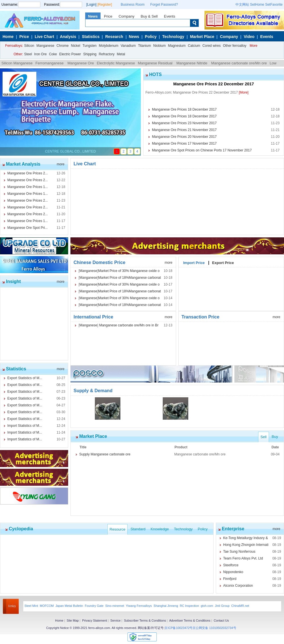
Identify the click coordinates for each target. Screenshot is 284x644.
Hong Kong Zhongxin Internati (246, 545)
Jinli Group (222, 606)
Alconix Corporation (238, 586)
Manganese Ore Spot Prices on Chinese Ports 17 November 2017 (202, 150)
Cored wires (212, 46)
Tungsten (89, 46)
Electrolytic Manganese (116, 63)
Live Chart (44, 37)
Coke (53, 54)
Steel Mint (31, 606)
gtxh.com (207, 606)
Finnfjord (230, 579)
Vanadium (128, 46)
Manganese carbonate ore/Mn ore (238, 63)
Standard (138, 529)
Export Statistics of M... (25, 378)
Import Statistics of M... (25, 426)
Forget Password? (164, 5)
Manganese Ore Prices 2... (28, 173)
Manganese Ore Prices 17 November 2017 (184, 143)
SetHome (257, 5)
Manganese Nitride (192, 63)
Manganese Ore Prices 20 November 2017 (184, 137)
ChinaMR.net (240, 606)
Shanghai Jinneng (166, 606)
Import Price (194, 262)
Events (170, 16)
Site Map (73, 620)
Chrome (63, 46)
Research (114, 37)
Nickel (76, 46)
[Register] (105, 5)
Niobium (159, 46)
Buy (275, 437)
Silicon (29, 46)
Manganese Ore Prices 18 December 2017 (184, 109)
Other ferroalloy (235, 46)
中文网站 (242, 5)
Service (116, 620)
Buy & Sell (149, 16)
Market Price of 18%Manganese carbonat (130, 278)
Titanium (145, 46)
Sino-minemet (115, 606)
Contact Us (221, 620)
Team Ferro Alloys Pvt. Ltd (243, 558)
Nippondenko (233, 572)
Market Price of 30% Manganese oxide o (129, 271)
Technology (173, 37)
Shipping (90, 54)
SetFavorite (274, 5)
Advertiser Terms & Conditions (190, 620)
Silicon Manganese (17, 63)
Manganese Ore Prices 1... (28, 187)
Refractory (107, 54)
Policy (151, 37)
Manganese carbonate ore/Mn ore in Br (128, 325)
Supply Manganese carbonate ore (105, 454)
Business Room (133, 5)
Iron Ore (40, 54)
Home (8, 37)
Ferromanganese (50, 63)
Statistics (91, 37)
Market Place (202, 37)
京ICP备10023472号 (178, 628)
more (61, 164)
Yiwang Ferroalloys (139, 606)
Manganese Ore (81, 63)
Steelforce (231, 565)
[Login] (91, 5)
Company (127, 16)
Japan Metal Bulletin (69, 606)
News (93, 16)
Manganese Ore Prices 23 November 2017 (184, 123)
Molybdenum (109, 46)
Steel (28, 54)
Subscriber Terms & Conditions (145, 620)
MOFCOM (47, 606)
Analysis (68, 37)
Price (108, 16)
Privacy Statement (95, 620)
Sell (264, 437)
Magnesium (177, 46)
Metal (121, 54)
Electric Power (70, 54)
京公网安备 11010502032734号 (214, 628)
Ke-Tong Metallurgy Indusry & (246, 538)
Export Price (223, 262)
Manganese (45, 46)
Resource (118, 529)
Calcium (194, 46)
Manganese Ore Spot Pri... (28, 228)
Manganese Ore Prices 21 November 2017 (184, 130)
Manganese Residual (156, 63)
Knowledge (160, 529)
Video (249, 37)
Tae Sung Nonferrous (239, 552)
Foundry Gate (94, 606)
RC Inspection (189, 606)
